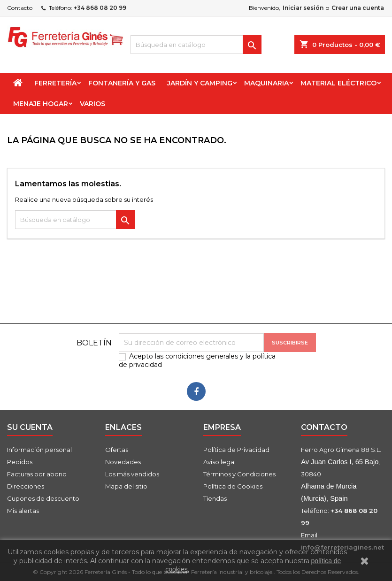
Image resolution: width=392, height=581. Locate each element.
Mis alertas (23, 511)
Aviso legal (219, 462)
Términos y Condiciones (239, 474)
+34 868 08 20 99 (100, 8)
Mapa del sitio (126, 486)
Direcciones (26, 486)
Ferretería (55, 83)
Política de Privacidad (236, 450)
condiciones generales (202, 356)
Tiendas (215, 498)
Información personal (39, 450)
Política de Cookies (233, 486)
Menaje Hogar (41, 104)
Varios (92, 104)
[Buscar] (196, 45)
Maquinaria (266, 83)
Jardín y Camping (200, 83)
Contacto (20, 8)
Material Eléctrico (338, 83)
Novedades (123, 462)
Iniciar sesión (303, 8)
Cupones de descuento (43, 498)
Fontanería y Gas (122, 83)
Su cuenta (30, 427)
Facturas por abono (37, 474)
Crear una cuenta (358, 8)
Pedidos (20, 462)
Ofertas (117, 450)
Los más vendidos (132, 474)
